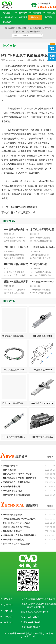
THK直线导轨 (21, 13)
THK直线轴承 (21, 17)
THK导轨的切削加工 (12, 531)
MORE (51, 457)
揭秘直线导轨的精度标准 (24, 207)
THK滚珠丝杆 (35, 13)
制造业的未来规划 (11, 486)
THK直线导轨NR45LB (42, 370)
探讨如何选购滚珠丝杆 (23, 212)
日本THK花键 (22, 32)
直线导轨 (37, 28)
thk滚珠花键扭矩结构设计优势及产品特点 (21, 519)
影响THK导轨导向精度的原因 (17, 527)
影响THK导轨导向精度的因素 (17, 544)
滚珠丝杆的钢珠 (10, 466)
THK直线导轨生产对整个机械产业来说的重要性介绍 (21, 478)
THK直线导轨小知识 (12, 491)
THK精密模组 (7, 17)
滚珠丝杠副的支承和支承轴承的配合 (20, 535)
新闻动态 (35, 17)
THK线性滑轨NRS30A (42, 437)
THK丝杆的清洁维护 (12, 515)
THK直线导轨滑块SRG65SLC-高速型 (15, 437)
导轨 (29, 28)
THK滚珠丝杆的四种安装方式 (19, 264)
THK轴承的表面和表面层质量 (17, 495)
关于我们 (49, 17)
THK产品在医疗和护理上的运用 (18, 474)
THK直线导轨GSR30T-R (42, 403)
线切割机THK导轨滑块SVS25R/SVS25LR (15, 336)
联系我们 (7, 22)
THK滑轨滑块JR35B (42, 336)
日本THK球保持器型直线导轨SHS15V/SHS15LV (15, 403)
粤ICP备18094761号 (31, 627)
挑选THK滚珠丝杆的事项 (17, 282)
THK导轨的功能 (39, 264)
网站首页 (7, 13)
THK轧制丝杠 (36, 32)
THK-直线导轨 (10, 470)
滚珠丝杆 (22, 28)
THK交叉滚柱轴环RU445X (15, 370)
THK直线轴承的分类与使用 (18, 230)
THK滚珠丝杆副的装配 (13, 540)
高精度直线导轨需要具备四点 (17, 482)
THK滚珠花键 (49, 13)
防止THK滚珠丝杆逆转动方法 (17, 523)
